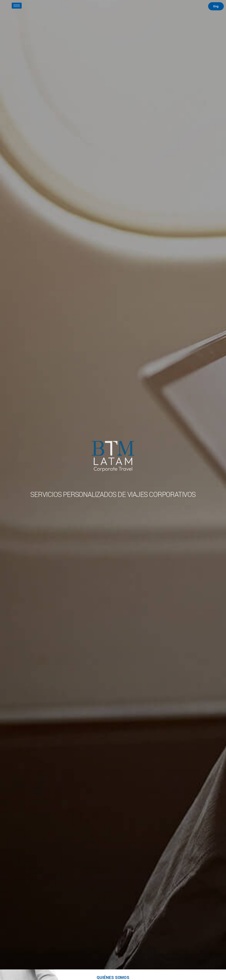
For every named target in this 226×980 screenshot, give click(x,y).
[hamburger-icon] (17, 6)
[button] (216, 6)
